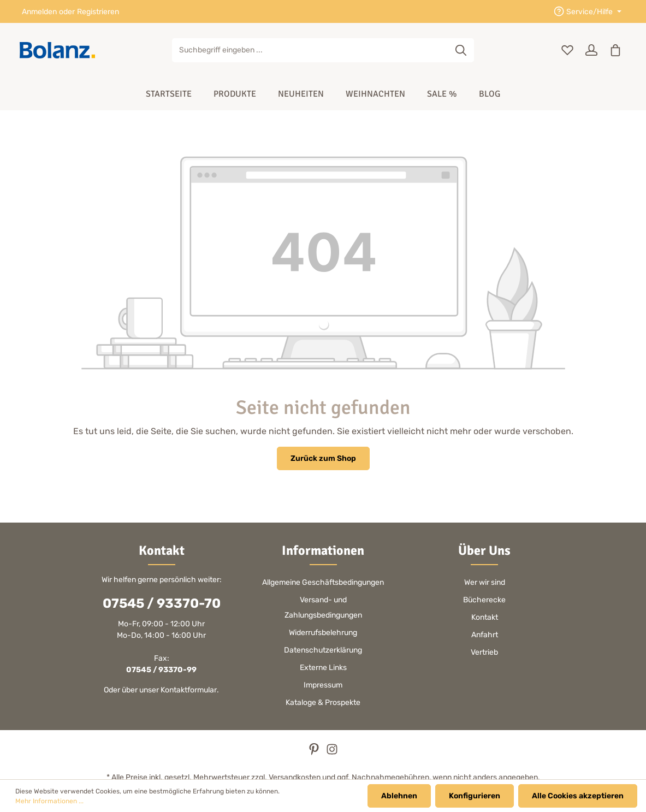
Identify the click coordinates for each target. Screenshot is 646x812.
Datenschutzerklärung (323, 650)
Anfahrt (485, 635)
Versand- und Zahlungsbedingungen (323, 607)
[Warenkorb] (615, 50)
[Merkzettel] (567, 50)
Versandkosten (295, 777)
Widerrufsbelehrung (323, 633)
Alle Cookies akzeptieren (578, 796)
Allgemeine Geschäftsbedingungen (323, 582)
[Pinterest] (315, 753)
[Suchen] (461, 50)
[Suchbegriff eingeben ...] (311, 50)
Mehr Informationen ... (49, 801)
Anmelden (39, 12)
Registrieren (98, 12)
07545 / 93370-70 (162, 603)
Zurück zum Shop (323, 458)
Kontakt (485, 617)
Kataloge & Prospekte (323, 703)
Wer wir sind (485, 582)
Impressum (323, 685)
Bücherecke (484, 600)
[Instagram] (332, 753)
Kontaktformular (189, 690)
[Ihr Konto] (591, 50)
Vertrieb (484, 652)
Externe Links (323, 668)
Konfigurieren (475, 796)
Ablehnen (399, 796)
